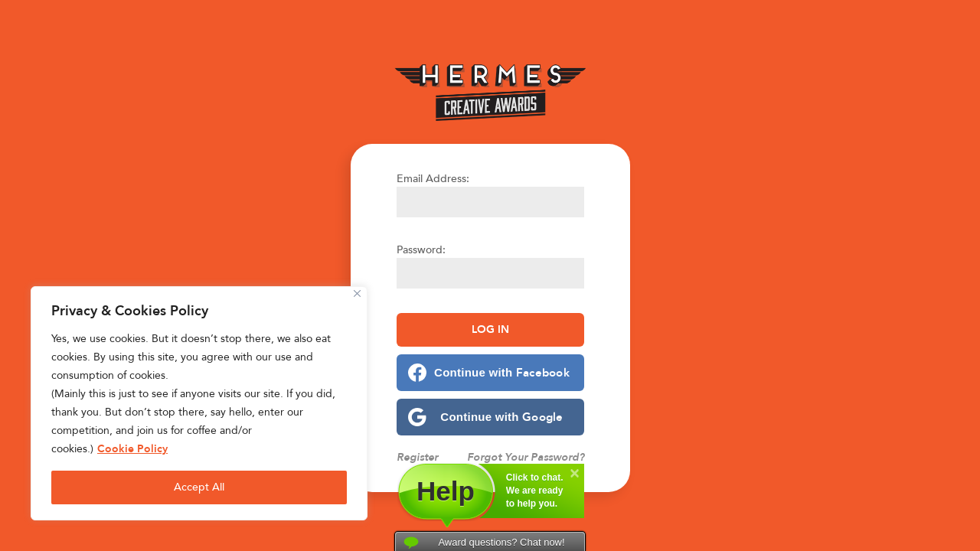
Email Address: (433, 179)
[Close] (357, 293)
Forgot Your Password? (526, 457)
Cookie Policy (132, 449)
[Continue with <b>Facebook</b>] (490, 373)
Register (417, 457)
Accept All (199, 487)
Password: (421, 250)
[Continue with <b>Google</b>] (490, 417)
